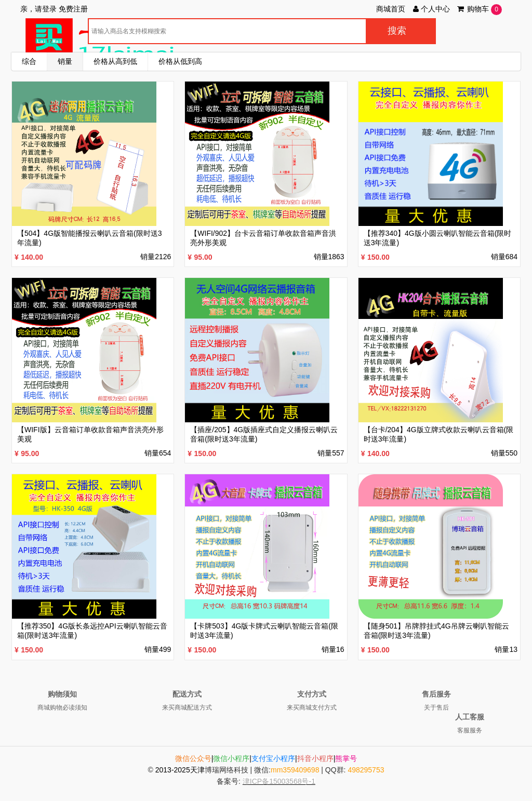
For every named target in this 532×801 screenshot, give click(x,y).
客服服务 (470, 730)
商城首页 (391, 9)
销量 (65, 61)
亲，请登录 (38, 9)
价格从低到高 (180, 61)
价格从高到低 (115, 61)
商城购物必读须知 (62, 707)
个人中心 (431, 9)
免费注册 (73, 9)
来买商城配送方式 (187, 707)
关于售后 (436, 707)
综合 (29, 61)
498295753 (366, 770)
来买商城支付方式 (312, 707)
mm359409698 (295, 770)
